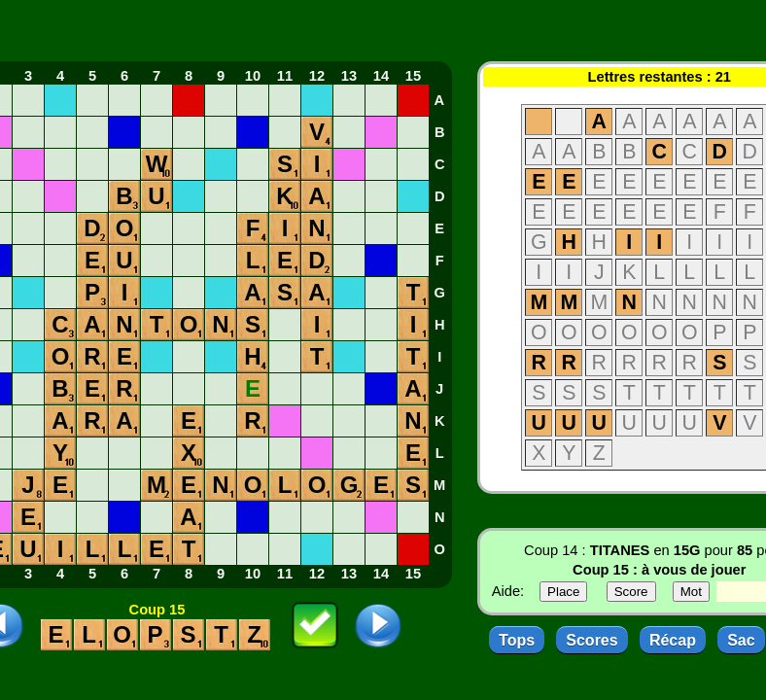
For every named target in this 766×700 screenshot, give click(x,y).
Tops (517, 640)
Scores (592, 640)
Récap (673, 640)
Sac (741, 640)
